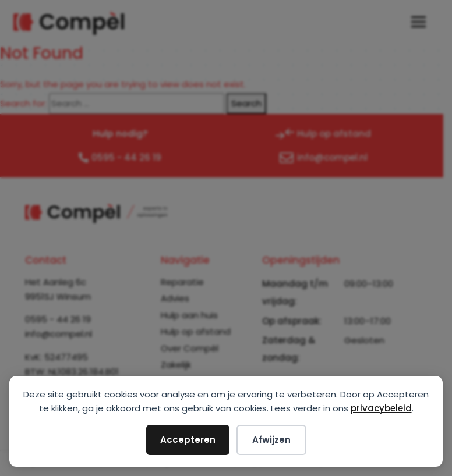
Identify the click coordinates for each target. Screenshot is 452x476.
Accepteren (188, 440)
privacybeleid (381, 408)
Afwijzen (271, 440)
